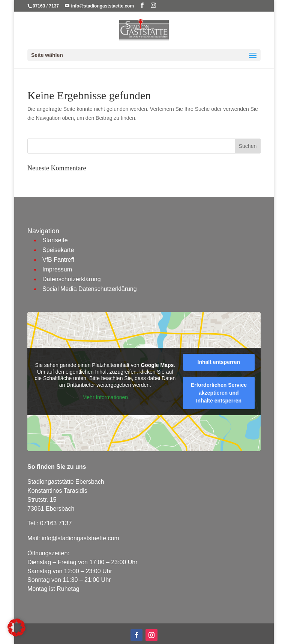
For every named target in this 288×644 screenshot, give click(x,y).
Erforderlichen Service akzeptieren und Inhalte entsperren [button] (219, 393)
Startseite (55, 240)
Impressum (57, 269)
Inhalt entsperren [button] (219, 362)
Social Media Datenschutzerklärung (90, 289)
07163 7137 (56, 523)
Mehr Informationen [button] (105, 398)
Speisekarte (58, 250)
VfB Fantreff (58, 260)
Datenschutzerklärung (72, 279)
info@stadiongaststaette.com (80, 538)
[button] (16, 628)
